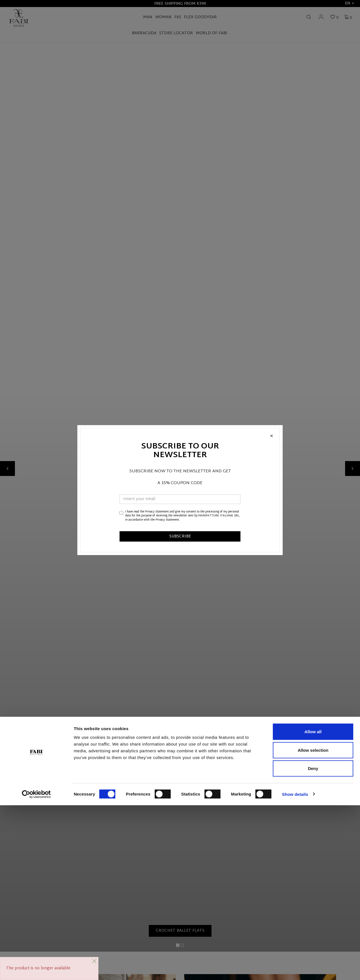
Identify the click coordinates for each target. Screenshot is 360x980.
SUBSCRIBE (180, 536)
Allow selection (313, 925)
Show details (295, 969)
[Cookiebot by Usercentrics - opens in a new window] (36, 969)
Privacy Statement (157, 512)
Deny (313, 943)
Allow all (313, 906)
